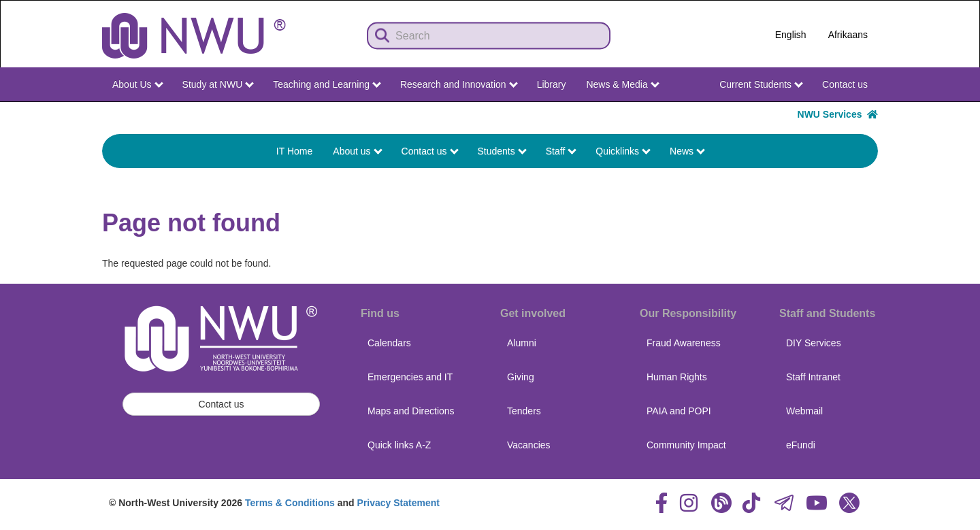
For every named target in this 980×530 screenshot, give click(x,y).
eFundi (801, 445)
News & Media (622, 84)
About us (357, 151)
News (687, 151)
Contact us (845, 84)
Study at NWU (218, 84)
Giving (521, 377)
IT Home (294, 151)
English (791, 35)
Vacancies (529, 445)
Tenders (524, 411)
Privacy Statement (398, 503)
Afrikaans (848, 35)
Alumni (522, 343)
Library (552, 84)
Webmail (804, 411)
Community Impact (686, 445)
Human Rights (677, 377)
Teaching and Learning (327, 84)
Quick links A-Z (399, 445)
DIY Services (814, 343)
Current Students (761, 84)
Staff (561, 151)
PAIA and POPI (679, 411)
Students (502, 151)
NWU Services (838, 114)
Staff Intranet (813, 377)
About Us (137, 84)
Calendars (389, 343)
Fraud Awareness (684, 343)
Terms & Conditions (290, 503)
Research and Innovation (459, 84)
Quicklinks (623, 151)
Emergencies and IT (410, 377)
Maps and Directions (411, 411)
